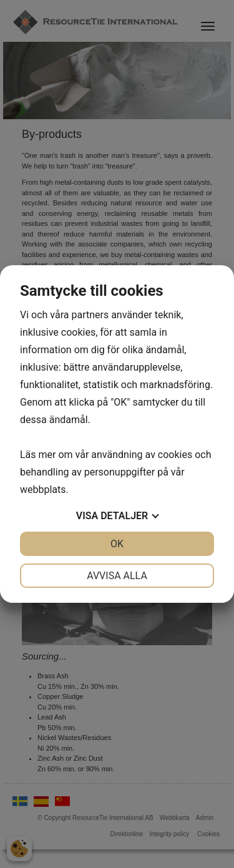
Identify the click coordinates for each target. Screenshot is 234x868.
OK (117, 544)
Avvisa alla (117, 576)
